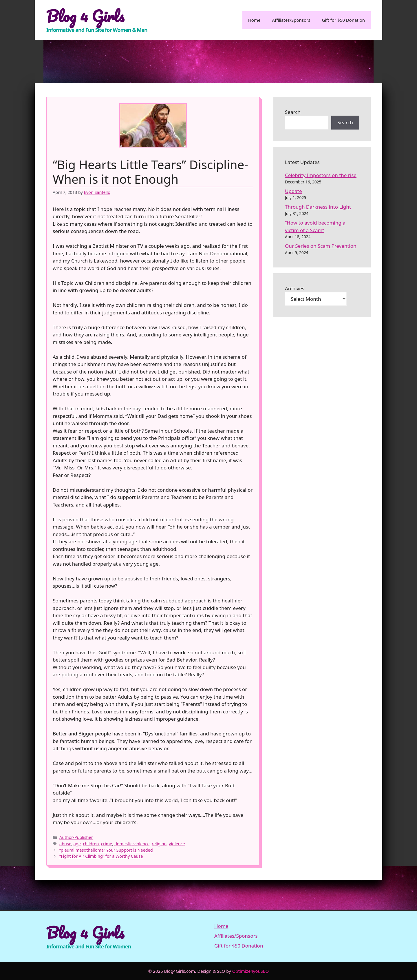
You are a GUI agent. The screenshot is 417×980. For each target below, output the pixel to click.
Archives (295, 288)
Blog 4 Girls (85, 16)
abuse (65, 844)
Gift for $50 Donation (343, 20)
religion (159, 844)
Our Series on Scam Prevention (321, 246)
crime (107, 844)
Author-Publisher (76, 837)
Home (254, 20)
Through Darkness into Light (318, 207)
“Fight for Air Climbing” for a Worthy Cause (101, 856)
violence (177, 844)
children (91, 844)
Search (293, 112)
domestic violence (132, 844)
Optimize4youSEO (251, 971)
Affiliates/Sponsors (291, 20)
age (77, 844)
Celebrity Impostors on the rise (321, 175)
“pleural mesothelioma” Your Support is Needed (106, 850)
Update (293, 191)
